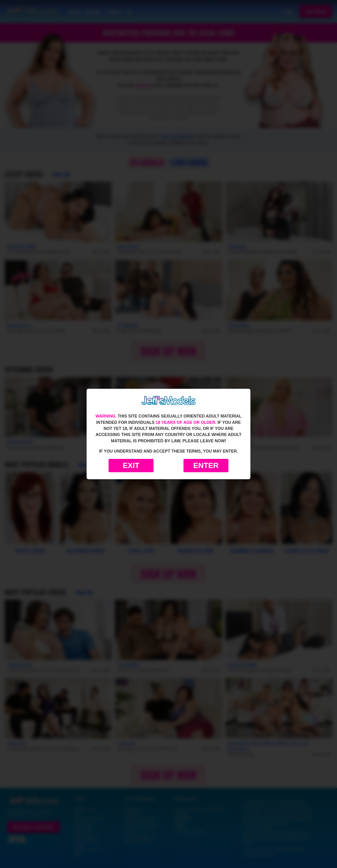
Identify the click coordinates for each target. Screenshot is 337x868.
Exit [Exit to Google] (131, 465)
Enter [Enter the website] (206, 465)
